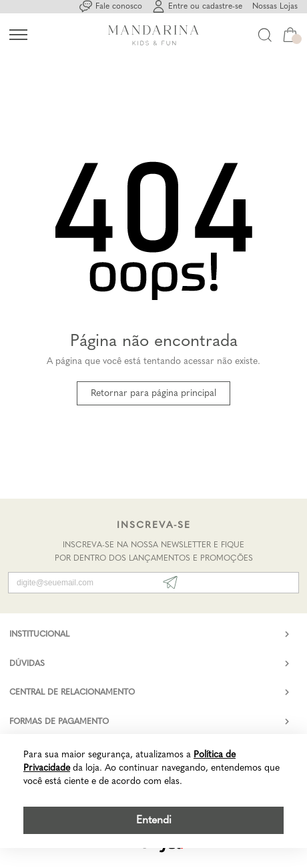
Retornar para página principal (153, 393)
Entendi (154, 820)
